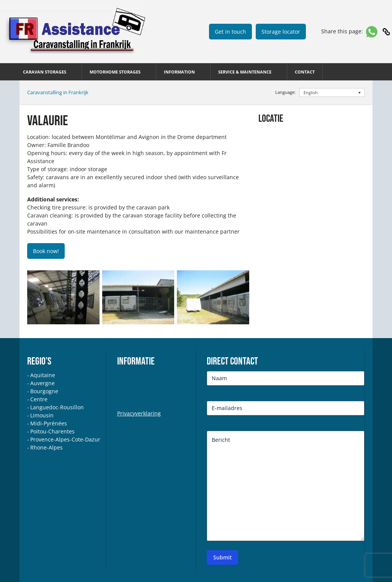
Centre (39, 399)
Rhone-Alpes (47, 447)
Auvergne (42, 383)
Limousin (42, 415)
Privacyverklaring (139, 413)
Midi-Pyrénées (49, 423)
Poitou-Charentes (52, 431)
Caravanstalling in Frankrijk (58, 92)
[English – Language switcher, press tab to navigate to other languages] (332, 92)
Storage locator (281, 32)
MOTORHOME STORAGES (115, 72)
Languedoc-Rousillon (57, 407)
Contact (305, 72)
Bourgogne (44, 391)
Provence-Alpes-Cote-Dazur (65, 439)
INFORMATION (179, 72)
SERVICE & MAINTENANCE (245, 72)
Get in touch (230, 32)
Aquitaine (43, 375)
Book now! (46, 251)
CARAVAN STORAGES (45, 72)
